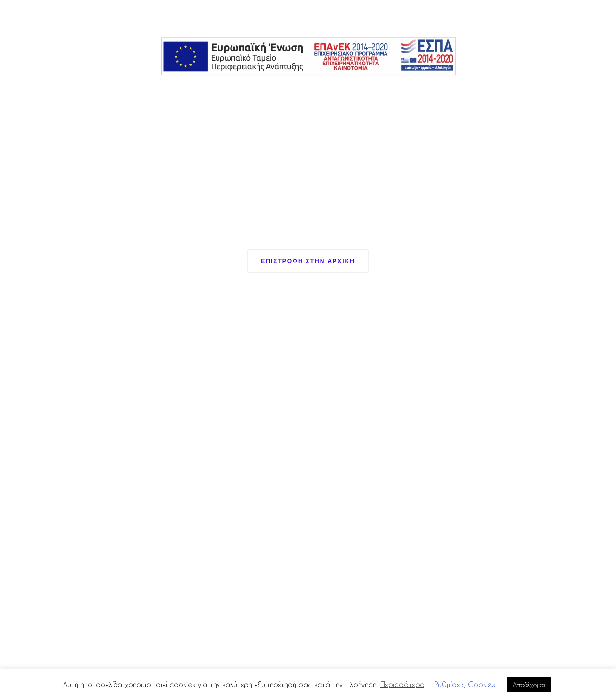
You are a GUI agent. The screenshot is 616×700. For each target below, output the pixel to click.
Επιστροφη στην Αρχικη (308, 261)
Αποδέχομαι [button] (529, 684)
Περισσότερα (402, 684)
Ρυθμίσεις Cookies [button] (465, 684)
